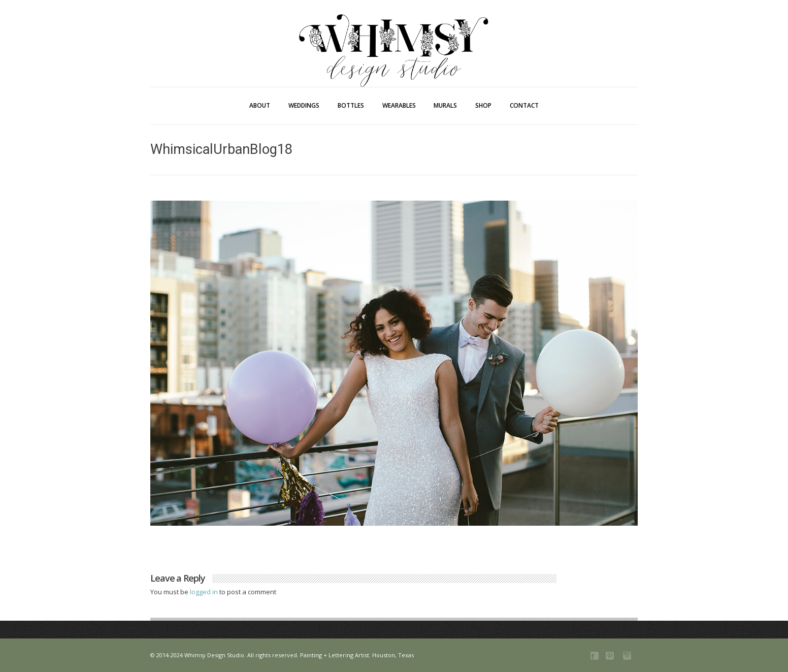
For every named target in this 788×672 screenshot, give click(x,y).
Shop (483, 105)
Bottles (351, 105)
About (260, 105)
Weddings (304, 105)
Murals (445, 105)
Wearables (399, 105)
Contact (524, 105)
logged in (205, 592)
